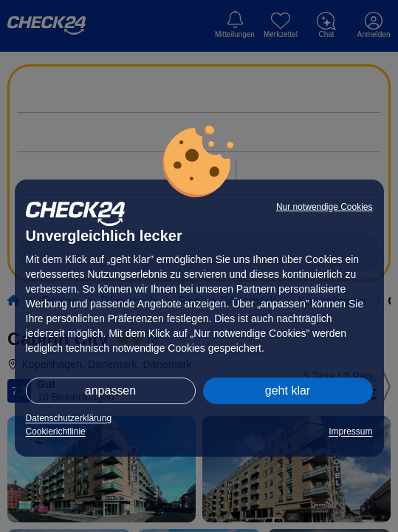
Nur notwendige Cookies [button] (325, 207)
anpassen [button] (110, 391)
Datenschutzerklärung (69, 418)
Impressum (350, 432)
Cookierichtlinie (56, 432)
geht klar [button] (288, 391)
